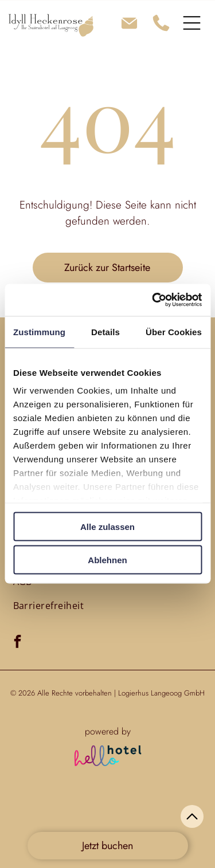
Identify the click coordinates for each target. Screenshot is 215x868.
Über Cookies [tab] (174, 331)
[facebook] (17, 643)
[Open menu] (192, 23)
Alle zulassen (107, 526)
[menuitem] (49, 606)
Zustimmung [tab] (39, 331)
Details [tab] (105, 331)
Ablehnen (107, 560)
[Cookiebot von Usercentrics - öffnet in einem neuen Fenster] (153, 300)
